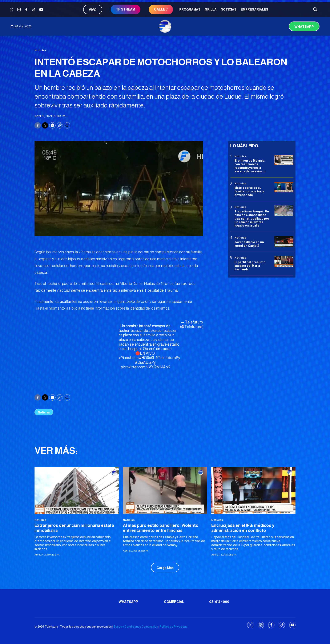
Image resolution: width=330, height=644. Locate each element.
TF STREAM (126, 9)
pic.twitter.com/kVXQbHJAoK (145, 367)
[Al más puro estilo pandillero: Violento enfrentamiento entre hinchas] (165, 490)
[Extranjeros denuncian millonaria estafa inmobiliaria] (77, 490)
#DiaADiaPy (145, 362)
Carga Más (165, 568)
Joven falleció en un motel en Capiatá (249, 244)
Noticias (229, 9)
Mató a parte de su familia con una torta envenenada (249, 191)
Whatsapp (304, 27)
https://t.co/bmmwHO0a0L (133, 358)
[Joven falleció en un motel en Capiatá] (284, 241)
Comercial (174, 602)
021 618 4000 (219, 602)
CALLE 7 (161, 9)
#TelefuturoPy (168, 358)
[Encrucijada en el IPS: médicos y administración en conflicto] (253, 490)
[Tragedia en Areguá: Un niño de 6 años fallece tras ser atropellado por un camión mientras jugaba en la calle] (284, 211)
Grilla (211, 9)
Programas (190, 9)
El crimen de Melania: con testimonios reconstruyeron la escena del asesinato (250, 166)
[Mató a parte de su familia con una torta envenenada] (284, 187)
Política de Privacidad (174, 627)
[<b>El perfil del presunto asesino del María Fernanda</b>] (284, 261)
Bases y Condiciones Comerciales (136, 627)
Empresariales (255, 9)
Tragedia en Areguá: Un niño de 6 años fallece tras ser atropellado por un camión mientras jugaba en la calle (252, 218)
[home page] (165, 26)
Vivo (93, 10)
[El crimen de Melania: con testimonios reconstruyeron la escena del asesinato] (284, 160)
